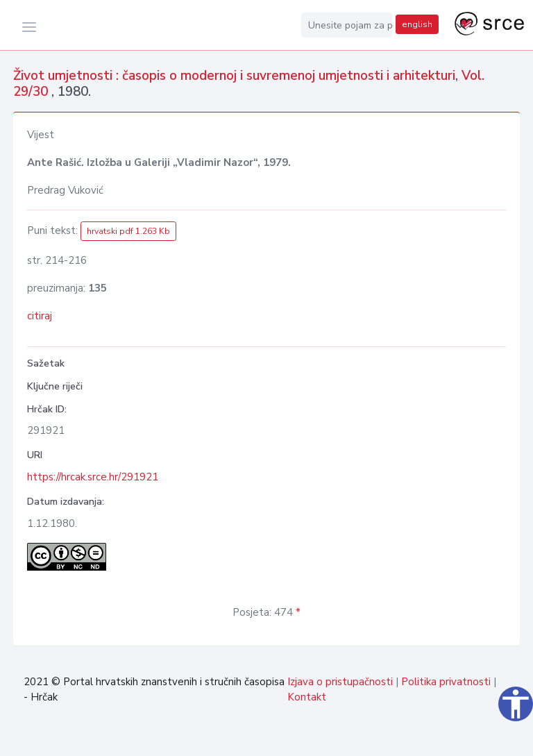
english (417, 24)
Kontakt (307, 697)
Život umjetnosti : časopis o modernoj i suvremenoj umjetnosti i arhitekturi (234, 76)
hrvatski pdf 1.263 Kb (128, 231)
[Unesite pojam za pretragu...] (347, 25)
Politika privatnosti (446, 682)
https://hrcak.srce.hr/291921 (93, 477)
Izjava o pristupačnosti (340, 682)
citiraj (40, 316)
